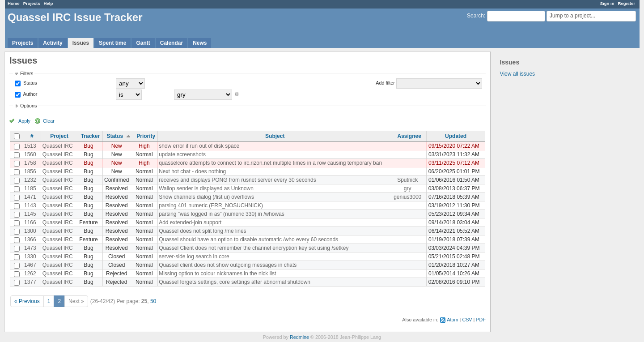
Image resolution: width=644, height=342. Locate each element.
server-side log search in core (194, 256)
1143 (30, 205)
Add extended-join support (190, 222)
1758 (30, 163)
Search (475, 16)
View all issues (517, 74)
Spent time (112, 43)
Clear (49, 121)
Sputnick (407, 180)
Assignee (409, 136)
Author (30, 94)
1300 (30, 231)
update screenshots (182, 154)
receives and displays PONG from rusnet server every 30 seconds (237, 180)
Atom (452, 320)
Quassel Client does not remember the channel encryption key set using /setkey (254, 248)
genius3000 (407, 197)
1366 (30, 239)
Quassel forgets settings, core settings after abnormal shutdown (235, 282)
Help (49, 3)
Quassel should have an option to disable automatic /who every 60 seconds (248, 239)
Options (28, 106)
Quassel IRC (58, 146)
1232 (30, 180)
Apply (24, 121)
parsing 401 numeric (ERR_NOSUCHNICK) (211, 205)
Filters (27, 73)
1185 (30, 188)
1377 (30, 282)
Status (30, 83)
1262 (30, 274)
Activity (53, 43)
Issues (81, 43)
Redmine (299, 337)
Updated (456, 136)
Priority (146, 136)
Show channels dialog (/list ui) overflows (206, 197)
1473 (30, 248)
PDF (481, 320)
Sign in (607, 3)
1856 (30, 171)
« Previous (27, 301)
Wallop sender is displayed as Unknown (206, 188)
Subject (275, 136)
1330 (30, 256)
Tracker (91, 136)
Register (627, 3)
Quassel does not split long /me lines (202, 231)
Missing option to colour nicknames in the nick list (217, 274)
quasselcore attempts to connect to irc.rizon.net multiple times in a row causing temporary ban (270, 163)
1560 (30, 154)
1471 (30, 197)
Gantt (143, 43)
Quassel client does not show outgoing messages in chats (228, 265)
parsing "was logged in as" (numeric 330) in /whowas (222, 214)
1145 (30, 214)
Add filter (385, 83)
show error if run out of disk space (199, 146)
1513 (30, 146)
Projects (32, 3)
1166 (30, 222)
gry (408, 188)
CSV (467, 320)
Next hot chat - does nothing (192, 171)
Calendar (172, 43)
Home (14, 3)
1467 (30, 265)
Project (59, 136)
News (200, 43)
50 (153, 301)
